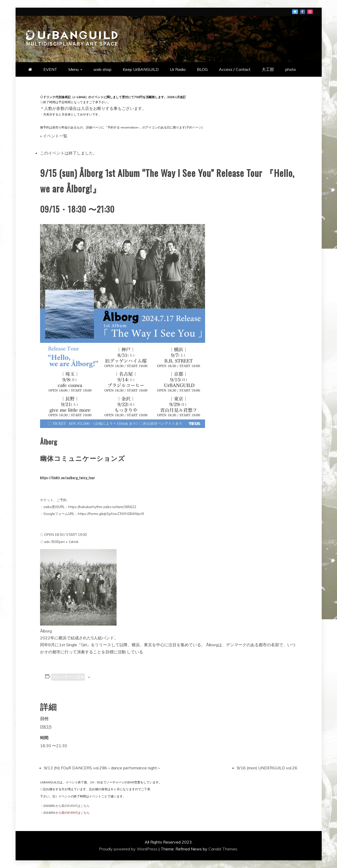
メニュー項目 (295, 12)
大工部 (268, 69)
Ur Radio (178, 69)
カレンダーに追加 (68, 677)
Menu (73, 69)
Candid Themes (223, 849)
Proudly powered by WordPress (129, 849)
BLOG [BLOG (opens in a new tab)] (202, 69)
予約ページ (194, 127)
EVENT (50, 69)
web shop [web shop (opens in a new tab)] (102, 69)
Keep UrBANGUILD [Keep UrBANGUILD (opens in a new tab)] (141, 69)
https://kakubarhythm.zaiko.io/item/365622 (102, 507)
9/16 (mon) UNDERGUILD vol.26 (267, 768)
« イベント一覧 (54, 136)
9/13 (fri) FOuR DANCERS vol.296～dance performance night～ (102, 768)
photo (291, 69)
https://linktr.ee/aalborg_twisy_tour (68, 478)
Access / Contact (235, 69)
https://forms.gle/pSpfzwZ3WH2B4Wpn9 (111, 514)
